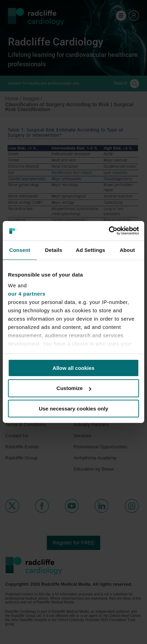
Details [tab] (54, 250)
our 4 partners (27, 294)
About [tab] (127, 250)
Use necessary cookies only (73, 409)
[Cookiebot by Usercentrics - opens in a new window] (109, 231)
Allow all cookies (74, 368)
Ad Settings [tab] (90, 250)
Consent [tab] (20, 250)
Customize (74, 388)
